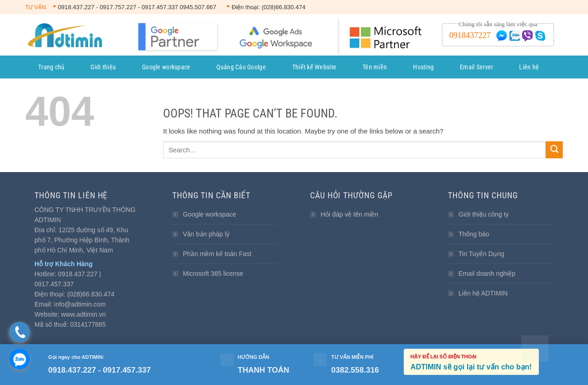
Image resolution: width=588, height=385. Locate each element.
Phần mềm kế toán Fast (217, 254)
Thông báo (474, 234)
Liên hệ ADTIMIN (483, 293)
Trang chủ (51, 67)
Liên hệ (529, 67)
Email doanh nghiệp (487, 273)
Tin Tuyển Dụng (481, 254)
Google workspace (166, 67)
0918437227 (470, 35)
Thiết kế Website (314, 67)
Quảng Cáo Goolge (241, 67)
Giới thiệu (103, 67)
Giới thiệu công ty (484, 214)
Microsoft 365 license (213, 273)
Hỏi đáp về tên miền (349, 214)
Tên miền (375, 67)
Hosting (423, 67)
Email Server (476, 67)
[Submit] (554, 150)
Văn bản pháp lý (206, 234)
